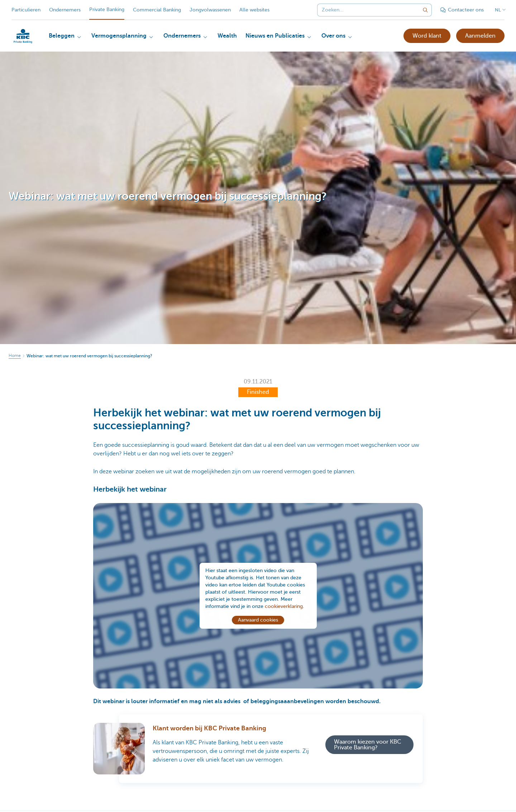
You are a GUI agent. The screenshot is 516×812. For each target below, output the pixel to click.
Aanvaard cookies (258, 622)
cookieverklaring (284, 608)
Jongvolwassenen (210, 10)
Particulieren (26, 10)
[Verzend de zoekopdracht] (425, 10)
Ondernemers (65, 10)
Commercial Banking (157, 10)
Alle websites (254, 10)
